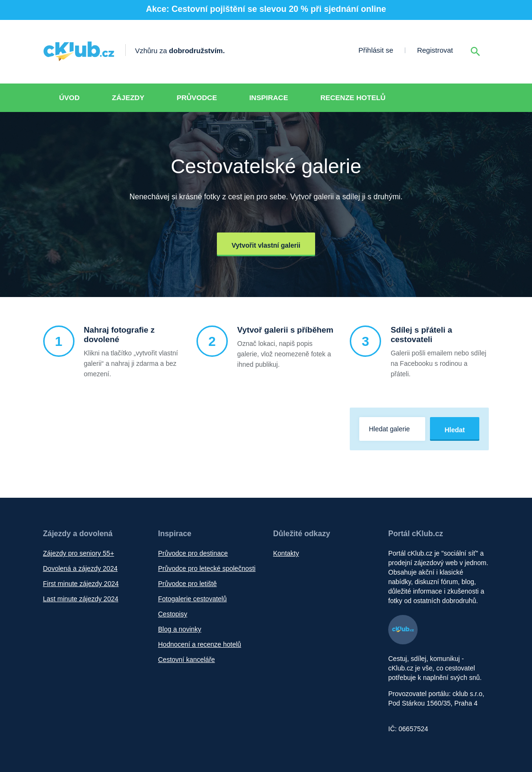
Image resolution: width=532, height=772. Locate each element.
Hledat (455, 430)
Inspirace (269, 98)
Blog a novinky (180, 629)
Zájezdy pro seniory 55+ (79, 553)
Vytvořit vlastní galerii (266, 245)
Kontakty (286, 553)
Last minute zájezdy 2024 (81, 599)
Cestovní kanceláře (187, 660)
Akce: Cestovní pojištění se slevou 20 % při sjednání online (266, 9)
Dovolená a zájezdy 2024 (80, 568)
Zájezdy (128, 98)
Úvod (70, 98)
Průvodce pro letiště (187, 584)
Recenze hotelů (353, 98)
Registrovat (435, 50)
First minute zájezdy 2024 (81, 584)
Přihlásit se (376, 50)
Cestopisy (173, 614)
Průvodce (197, 98)
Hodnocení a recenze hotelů (200, 644)
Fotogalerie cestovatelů (192, 599)
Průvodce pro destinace (193, 553)
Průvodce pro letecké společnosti (207, 568)
